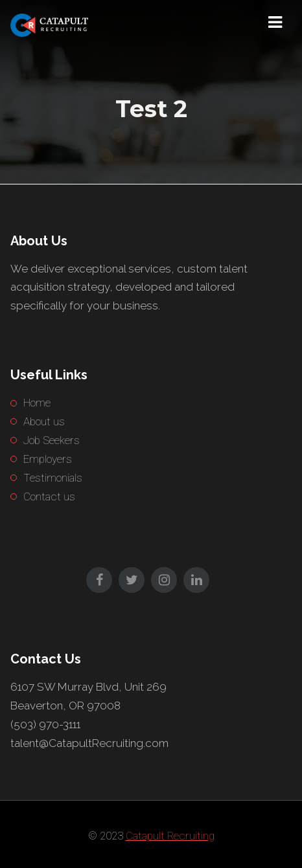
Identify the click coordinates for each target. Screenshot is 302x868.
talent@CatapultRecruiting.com (89, 743)
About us (44, 421)
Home (37, 403)
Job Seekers (52, 440)
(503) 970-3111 (45, 724)
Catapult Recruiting (170, 836)
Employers (48, 459)
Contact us (49, 496)
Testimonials (53, 478)
